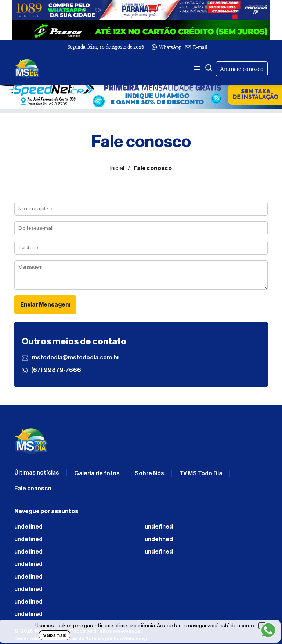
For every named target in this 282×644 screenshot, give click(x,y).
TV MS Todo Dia (201, 473)
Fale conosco (33, 489)
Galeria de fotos (97, 473)
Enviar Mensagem (45, 305)
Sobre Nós (149, 473)
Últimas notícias (37, 473)
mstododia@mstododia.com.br (70, 358)
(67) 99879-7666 (51, 370)
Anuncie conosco (242, 69)
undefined (28, 527)
